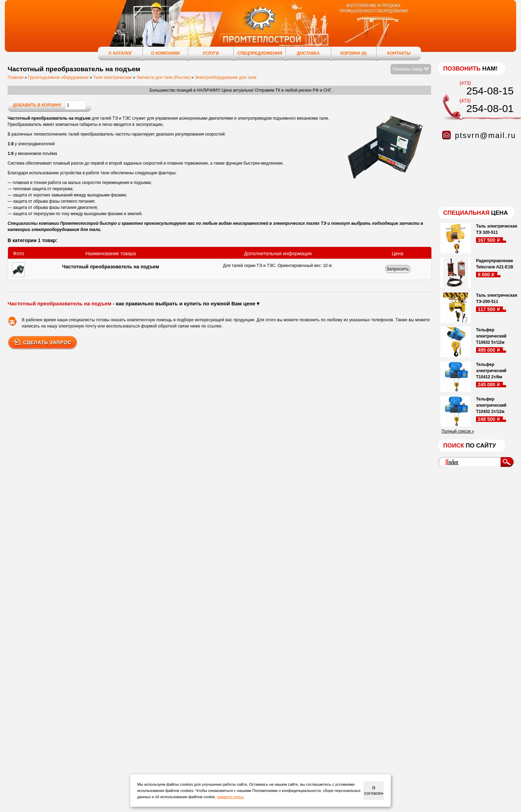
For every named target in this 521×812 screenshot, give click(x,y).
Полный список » (458, 431)
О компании (166, 53)
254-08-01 (490, 108)
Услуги (211, 53)
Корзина (354, 53)
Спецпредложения (260, 53)
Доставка (308, 53)
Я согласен (373, 791)
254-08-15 (490, 91)
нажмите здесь (230, 797)
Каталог (120, 53)
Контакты (399, 53)
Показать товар (411, 69)
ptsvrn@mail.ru (485, 135)
